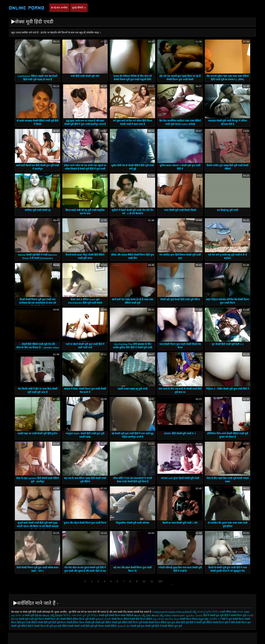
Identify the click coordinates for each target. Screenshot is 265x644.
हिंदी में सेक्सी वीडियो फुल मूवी (168, 626)
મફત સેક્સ (158, 619)
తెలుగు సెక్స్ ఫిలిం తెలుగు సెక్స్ (149, 615)
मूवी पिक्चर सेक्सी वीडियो (106, 626)
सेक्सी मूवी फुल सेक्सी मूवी (143, 626)
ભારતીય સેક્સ (172, 619)
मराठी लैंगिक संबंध (228, 612)
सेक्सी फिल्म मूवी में (222, 622)
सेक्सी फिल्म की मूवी (44, 626)
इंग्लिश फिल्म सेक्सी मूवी (84, 622)
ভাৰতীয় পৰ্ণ (215, 619)
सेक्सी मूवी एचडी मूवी (29, 619)
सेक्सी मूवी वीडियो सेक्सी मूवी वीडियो (111, 622)
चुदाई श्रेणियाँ (79, 8)
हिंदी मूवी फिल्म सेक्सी (62, 622)
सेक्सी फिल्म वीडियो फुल (160, 622)
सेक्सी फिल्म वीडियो (120, 619)
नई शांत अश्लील (59, 8)
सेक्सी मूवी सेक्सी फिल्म (110, 615)
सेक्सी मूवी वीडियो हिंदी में (22, 626)
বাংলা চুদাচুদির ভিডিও (208, 612)
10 (144, 581)
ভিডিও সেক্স (70, 615)
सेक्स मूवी (29, 615)
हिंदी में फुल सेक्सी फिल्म (233, 619)
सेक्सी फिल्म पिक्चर (189, 619)
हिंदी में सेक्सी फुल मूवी (213, 615)
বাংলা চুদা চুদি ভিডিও (88, 615)
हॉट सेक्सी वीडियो (64, 619)
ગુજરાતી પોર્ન (124, 626)
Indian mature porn (175, 615)
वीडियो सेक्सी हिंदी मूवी (41, 622)
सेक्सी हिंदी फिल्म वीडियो (141, 619)
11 (152, 581)
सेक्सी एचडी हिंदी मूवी (84, 626)
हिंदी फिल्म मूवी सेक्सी (138, 622)
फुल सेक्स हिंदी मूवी (180, 622)
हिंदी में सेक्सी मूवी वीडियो (201, 622)
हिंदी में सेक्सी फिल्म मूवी (235, 615)
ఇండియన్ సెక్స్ (189, 612)
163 (160, 581)
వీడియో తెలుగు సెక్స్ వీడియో (49, 615)
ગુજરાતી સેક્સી (103, 619)
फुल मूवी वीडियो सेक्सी (64, 626)
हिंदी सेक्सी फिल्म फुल (241, 622)
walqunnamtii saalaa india (167, 612)
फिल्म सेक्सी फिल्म (47, 619)
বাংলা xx (20, 615)
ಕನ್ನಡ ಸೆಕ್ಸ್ (203, 619)
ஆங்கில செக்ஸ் (194, 615)
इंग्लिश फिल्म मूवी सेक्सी (84, 619)
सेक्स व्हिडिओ (127, 615)
